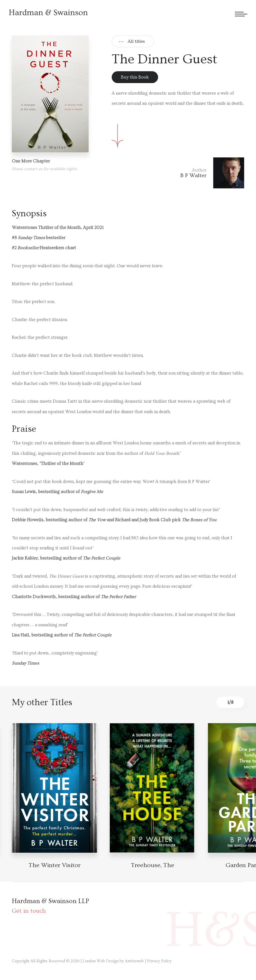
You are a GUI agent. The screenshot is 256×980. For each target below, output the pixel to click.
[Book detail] (54, 788)
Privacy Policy (159, 961)
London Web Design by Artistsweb (113, 961)
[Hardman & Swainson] (48, 12)
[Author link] (212, 173)
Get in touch (29, 911)
